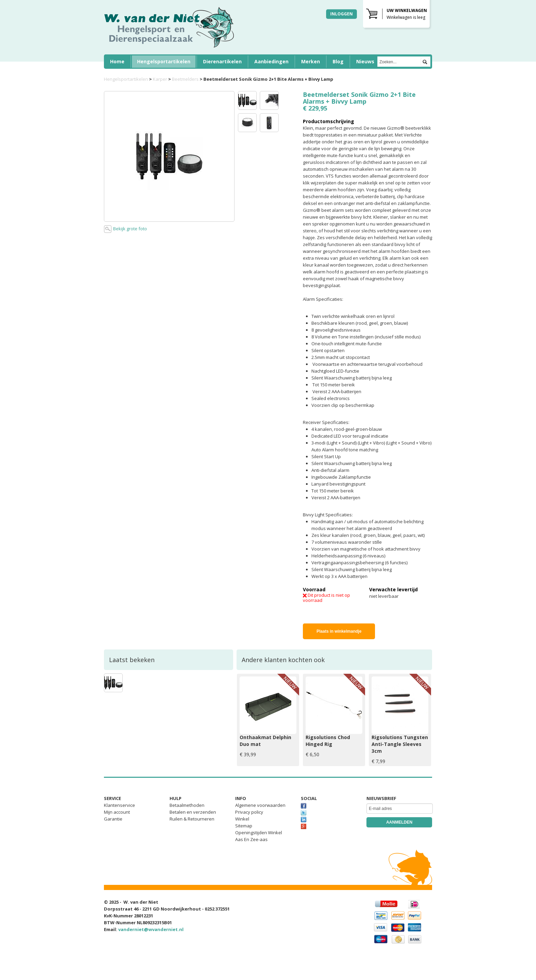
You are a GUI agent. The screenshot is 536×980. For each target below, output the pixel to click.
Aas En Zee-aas (251, 839)
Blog (338, 61)
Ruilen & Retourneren (192, 819)
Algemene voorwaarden (260, 805)
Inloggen (341, 14)
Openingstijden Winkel (259, 833)
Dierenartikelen (222, 61)
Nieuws (365, 61)
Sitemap (244, 826)
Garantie (113, 819)
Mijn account (117, 812)
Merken (311, 61)
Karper (160, 79)
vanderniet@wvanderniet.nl (151, 929)
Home (117, 61)
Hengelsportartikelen (164, 61)
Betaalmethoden (187, 805)
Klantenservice (119, 805)
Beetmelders (185, 79)
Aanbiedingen (271, 61)
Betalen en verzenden (193, 812)
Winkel (242, 819)
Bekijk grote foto (125, 229)
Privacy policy (249, 812)
